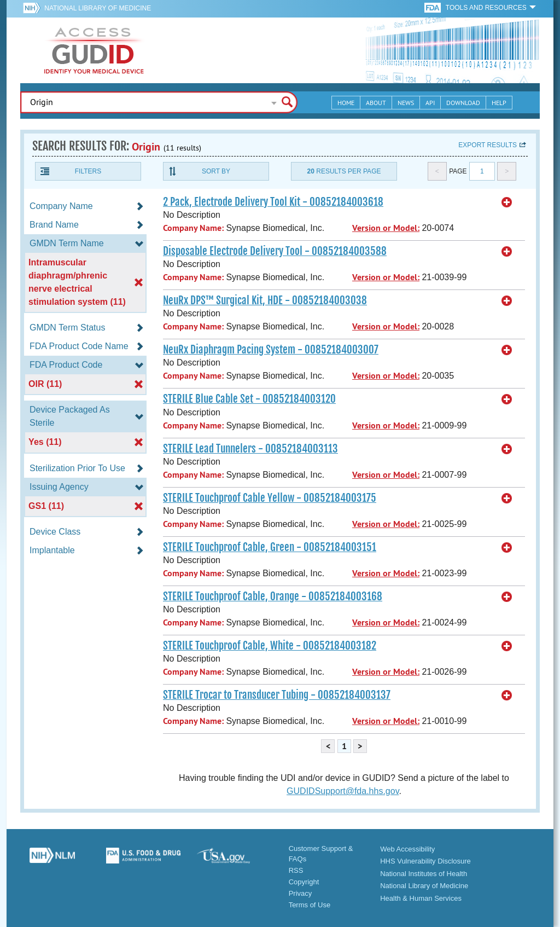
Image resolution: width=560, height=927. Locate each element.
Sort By (216, 171)
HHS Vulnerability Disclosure (425, 861)
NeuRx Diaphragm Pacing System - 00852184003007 (271, 350)
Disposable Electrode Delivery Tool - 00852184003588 (275, 251)
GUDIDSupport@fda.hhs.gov (343, 791)
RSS (296, 870)
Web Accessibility (407, 849)
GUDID (94, 50)
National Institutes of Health (424, 874)
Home (346, 103)
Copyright (304, 882)
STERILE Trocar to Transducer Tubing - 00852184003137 (277, 695)
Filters (88, 171)
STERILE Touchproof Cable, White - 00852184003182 (270, 646)
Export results (488, 145)
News (406, 103)
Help (499, 103)
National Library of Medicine (98, 8)
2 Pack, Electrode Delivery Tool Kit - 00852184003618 (273, 202)
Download (463, 103)
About (376, 103)
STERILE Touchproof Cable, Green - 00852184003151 (270, 547)
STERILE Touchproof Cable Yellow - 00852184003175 (270, 498)
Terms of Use (310, 905)
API (430, 103)
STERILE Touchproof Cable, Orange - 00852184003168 (273, 596)
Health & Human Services (421, 898)
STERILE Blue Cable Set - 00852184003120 (249, 399)
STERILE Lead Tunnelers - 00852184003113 (250, 449)
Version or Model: (386, 228)
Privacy (301, 893)
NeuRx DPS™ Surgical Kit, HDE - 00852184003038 (265, 300)
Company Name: (193, 228)
